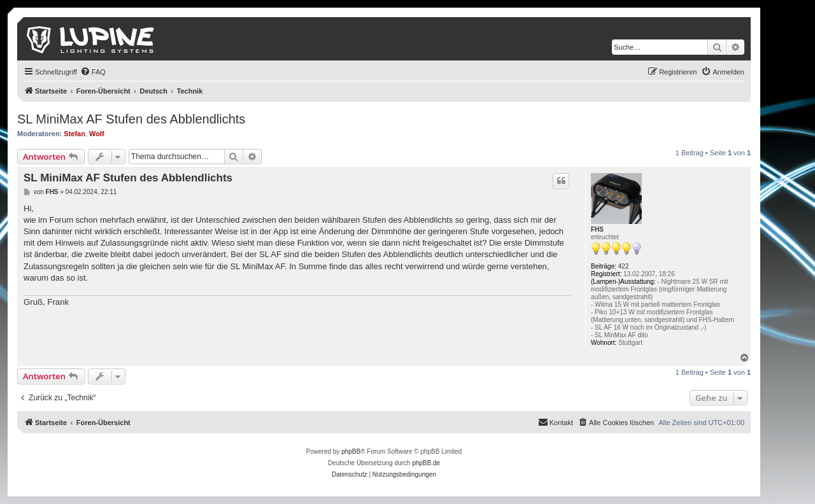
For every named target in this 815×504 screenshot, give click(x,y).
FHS (597, 229)
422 (624, 266)
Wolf (97, 134)
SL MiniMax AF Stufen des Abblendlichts (131, 119)
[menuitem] (93, 72)
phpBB (351, 451)
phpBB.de (426, 463)
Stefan (74, 134)
